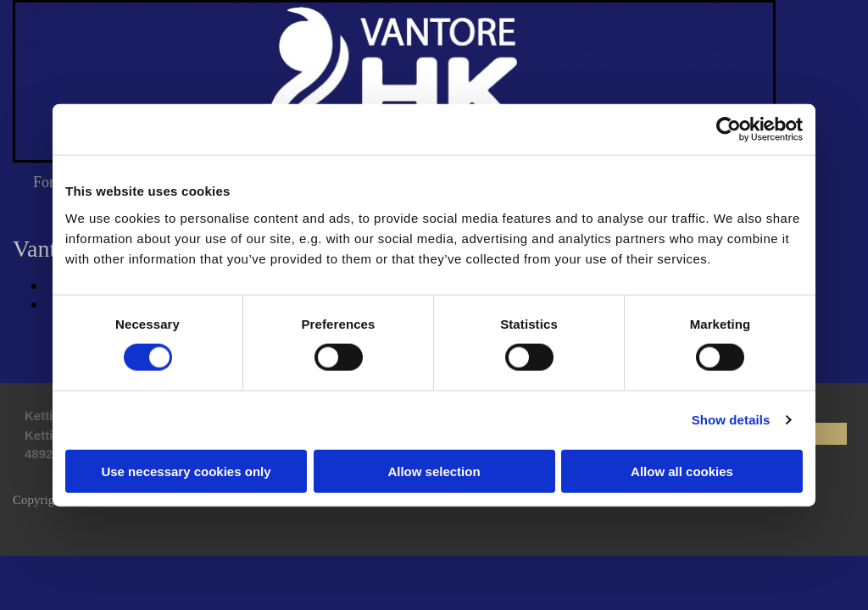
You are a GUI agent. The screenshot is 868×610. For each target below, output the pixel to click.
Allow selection (434, 471)
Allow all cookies (682, 471)
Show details (731, 420)
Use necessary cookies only (186, 471)
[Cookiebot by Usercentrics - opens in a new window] (729, 130)
